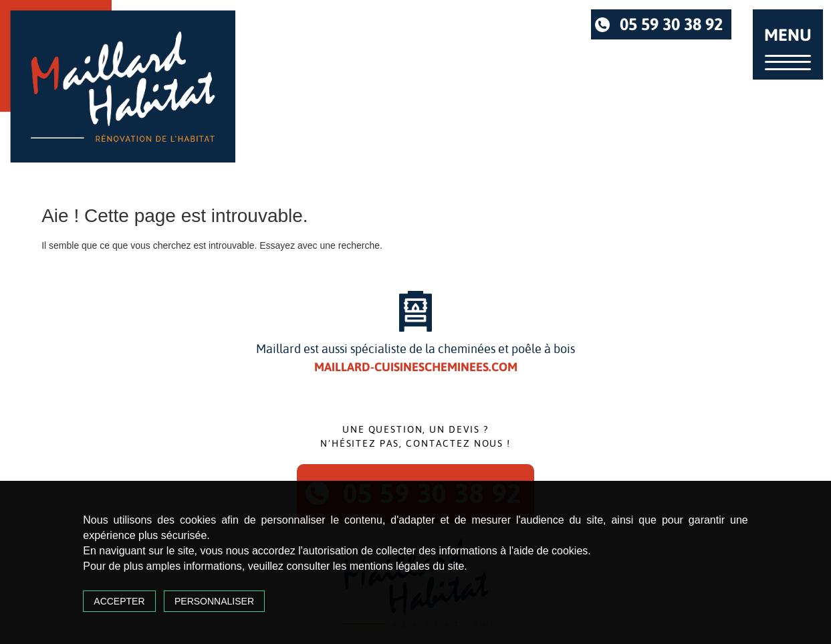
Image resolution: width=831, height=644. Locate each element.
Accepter (119, 601)
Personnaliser (214, 601)
